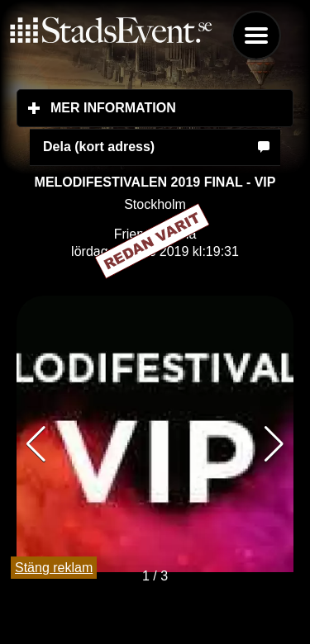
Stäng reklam (54, 568)
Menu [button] (256, 36)
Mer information (172, 107)
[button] (274, 444)
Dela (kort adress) (99, 147)
